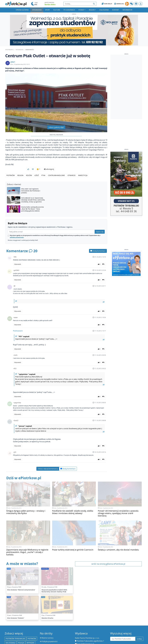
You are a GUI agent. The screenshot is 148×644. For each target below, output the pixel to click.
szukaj (139, 633)
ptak (43, 170)
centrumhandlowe (56, 170)
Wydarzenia (37, 10)
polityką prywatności (17, 232)
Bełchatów (16, 642)
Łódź (37, 170)
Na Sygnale (11, 637)
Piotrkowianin (18, 325)
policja (21, 637)
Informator (127, 10)
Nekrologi (119, 4)
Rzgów (29, 170)
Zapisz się (100, 226)
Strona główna (22, 10)
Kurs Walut (107, 4)
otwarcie (72, 170)
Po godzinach (69, 10)
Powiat (81, 10)
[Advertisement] (126, 87)
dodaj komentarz (98, 245)
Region (92, 10)
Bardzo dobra (50, 4)
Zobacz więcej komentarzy (48, 463)
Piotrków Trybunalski (15, 633)
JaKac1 (13, 62)
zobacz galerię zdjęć (56, 127)
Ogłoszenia (104, 10)
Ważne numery (48, 632)
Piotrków (11, 170)
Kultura (57, 10)
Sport (47, 10)
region (20, 170)
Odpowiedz (18, 259)
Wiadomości (30, 50)
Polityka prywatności (50, 636)
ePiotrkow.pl (10, 50)
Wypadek (30, 637)
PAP (7, 642)
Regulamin (46, 640)
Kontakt (116, 10)
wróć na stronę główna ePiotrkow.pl (108, 558)
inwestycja (83, 170)
